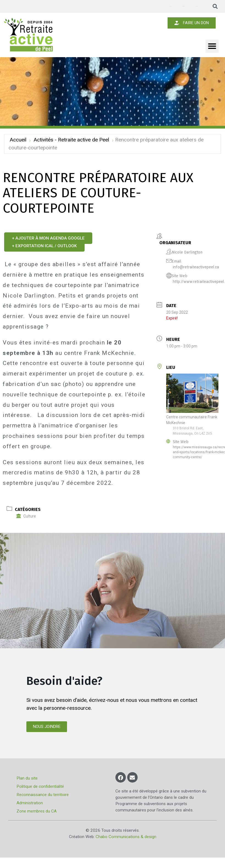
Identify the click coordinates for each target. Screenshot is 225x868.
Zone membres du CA (37, 811)
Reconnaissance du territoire (43, 795)
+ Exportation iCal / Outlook (44, 246)
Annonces (170, 6)
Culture (26, 516)
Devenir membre (183, 6)
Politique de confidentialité (40, 786)
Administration (30, 803)
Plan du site (27, 778)
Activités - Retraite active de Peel (71, 140)
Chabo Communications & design (126, 837)
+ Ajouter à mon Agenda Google (48, 238)
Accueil (18, 140)
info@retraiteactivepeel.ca (196, 267)
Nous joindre (197, 6)
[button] (215, 6)
